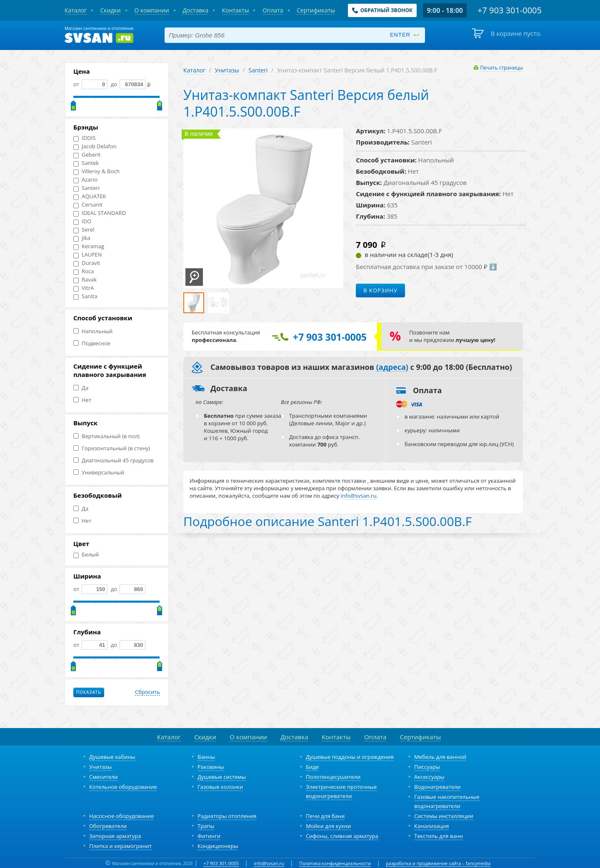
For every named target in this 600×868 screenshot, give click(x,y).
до (127, 84)
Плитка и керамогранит (120, 846)
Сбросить (147, 692)
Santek (86, 163)
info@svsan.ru (269, 863)
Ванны (206, 757)
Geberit (87, 155)
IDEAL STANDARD (100, 213)
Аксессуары (429, 777)
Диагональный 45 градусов (114, 460)
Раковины (211, 767)
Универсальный (99, 473)
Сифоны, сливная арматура (342, 836)
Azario (85, 180)
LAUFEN (87, 255)
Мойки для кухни (328, 826)
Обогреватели (108, 826)
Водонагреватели (437, 787)
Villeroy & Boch (96, 171)
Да (81, 388)
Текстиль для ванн (439, 836)
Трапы (206, 826)
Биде (312, 767)
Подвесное (92, 343)
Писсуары (427, 767)
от (90, 84)
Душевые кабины (112, 757)
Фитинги (209, 836)
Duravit (87, 263)
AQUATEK (90, 196)
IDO (82, 221)
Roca (84, 271)
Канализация (431, 826)
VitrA (84, 288)
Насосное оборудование (121, 816)
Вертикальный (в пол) (106, 436)
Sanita (85, 296)
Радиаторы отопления (227, 816)
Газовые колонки (220, 787)
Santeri (86, 188)
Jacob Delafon (95, 146)
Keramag (89, 246)
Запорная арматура (115, 836)
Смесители (104, 777)
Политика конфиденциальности (335, 863)
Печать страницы (501, 68)
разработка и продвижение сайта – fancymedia (438, 863)
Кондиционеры (218, 846)
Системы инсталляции (444, 816)
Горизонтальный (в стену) (112, 448)
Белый (86, 555)
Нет (82, 400)
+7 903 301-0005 (221, 863)
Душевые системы (222, 777)
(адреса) (392, 367)
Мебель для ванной (440, 757)
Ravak (85, 280)
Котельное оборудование (123, 787)
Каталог (194, 70)
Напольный (93, 331)
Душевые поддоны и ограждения (350, 757)
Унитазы (227, 70)
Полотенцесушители (333, 777)
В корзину (380, 290)
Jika (82, 238)
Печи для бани (325, 816)
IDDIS (84, 138)
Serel (84, 230)
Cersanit (88, 205)
